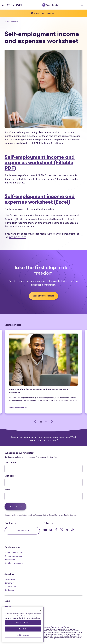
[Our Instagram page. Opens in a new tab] (51, 530)
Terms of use (60, 627)
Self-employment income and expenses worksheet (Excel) (40, 199)
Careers (9, 583)
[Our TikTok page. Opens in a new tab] (72, 530)
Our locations (10, 586)
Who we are (10, 579)
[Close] (41, 610)
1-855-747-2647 (17, 237)
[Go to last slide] (35, 422)
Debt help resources (14, 563)
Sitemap (8, 606)
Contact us (9, 590)
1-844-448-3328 (22, 531)
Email (7, 490)
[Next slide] (52, 422)
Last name (10, 476)
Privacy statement (45, 627)
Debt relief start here (14, 553)
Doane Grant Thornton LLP (43, 440)
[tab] (41, 422)
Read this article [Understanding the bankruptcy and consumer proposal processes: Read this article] (18, 408)
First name (10, 462)
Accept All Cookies (23, 623)
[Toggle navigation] (82, 5)
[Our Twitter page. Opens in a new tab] (62, 530)
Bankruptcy (10, 560)
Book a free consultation (43, 296)
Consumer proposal (13, 556)
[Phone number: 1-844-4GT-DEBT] (12, 5)
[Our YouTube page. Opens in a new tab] (45, 530)
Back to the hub (11, 22)
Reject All (23, 629)
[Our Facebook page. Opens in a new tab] (56, 530)
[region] (23, 625)
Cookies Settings (23, 635)
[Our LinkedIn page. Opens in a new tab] (67, 530)
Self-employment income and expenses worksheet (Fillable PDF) (40, 163)
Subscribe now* (15, 506)
